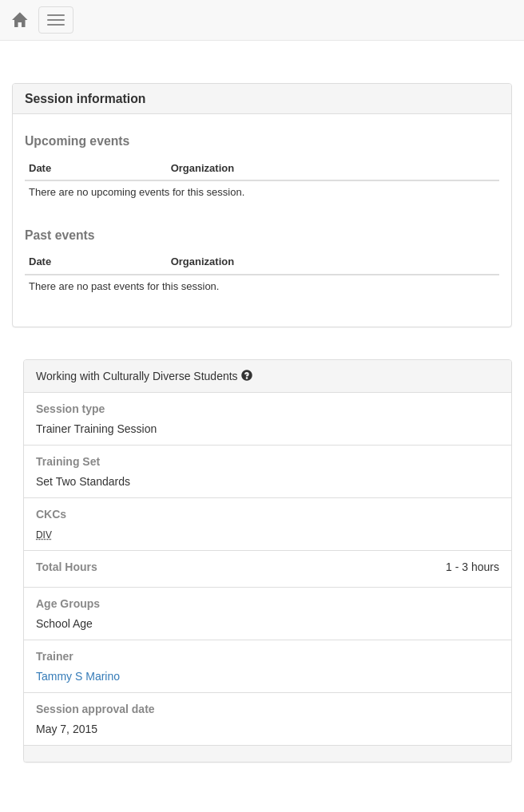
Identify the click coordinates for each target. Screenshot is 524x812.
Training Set (68, 461)
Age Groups (68, 604)
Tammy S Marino (78, 676)
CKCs (51, 514)
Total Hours (67, 567)
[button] (247, 375)
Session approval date (95, 709)
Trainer (55, 656)
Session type (70, 409)
